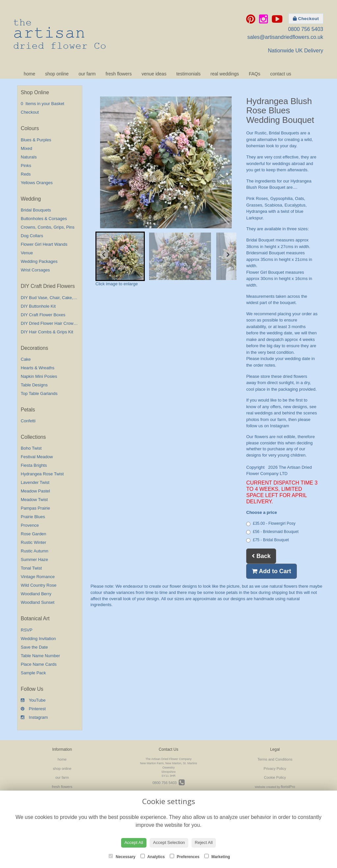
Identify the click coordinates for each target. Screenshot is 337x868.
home (29, 74)
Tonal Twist (31, 568)
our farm (87, 74)
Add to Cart (271, 571)
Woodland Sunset (38, 602)
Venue (27, 253)
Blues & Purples (36, 140)
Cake (26, 359)
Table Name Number (40, 656)
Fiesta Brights (34, 465)
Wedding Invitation (38, 639)
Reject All (204, 842)
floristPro (288, 787)
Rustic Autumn (35, 551)
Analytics (153, 856)
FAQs (255, 74)
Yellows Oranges (37, 183)
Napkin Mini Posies (39, 376)
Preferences (185, 856)
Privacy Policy (275, 769)
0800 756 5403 (306, 29)
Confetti (28, 421)
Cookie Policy (275, 777)
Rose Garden (33, 534)
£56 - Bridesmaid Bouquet (272, 532)
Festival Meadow (37, 457)
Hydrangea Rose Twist (42, 474)
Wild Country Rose (39, 585)
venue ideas (154, 74)
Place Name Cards (39, 664)
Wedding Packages (39, 261)
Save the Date (34, 647)
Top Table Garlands (39, 393)
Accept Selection (169, 842)
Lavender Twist (35, 482)
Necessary (122, 856)
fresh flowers (119, 74)
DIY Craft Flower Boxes (43, 315)
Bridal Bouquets (36, 210)
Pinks (26, 166)
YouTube (33, 700)
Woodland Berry (36, 594)
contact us (281, 74)
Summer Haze (34, 560)
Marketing (217, 856)
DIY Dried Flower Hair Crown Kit (51, 323)
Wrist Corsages (35, 270)
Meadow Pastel (35, 491)
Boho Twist (31, 448)
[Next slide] (228, 255)
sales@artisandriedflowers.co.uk (285, 37)
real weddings (225, 74)
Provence (30, 525)
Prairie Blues (33, 517)
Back (261, 556)
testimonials (189, 74)
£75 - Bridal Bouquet (267, 540)
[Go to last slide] (104, 255)
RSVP (26, 630)
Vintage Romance (38, 577)
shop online (57, 74)
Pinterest (33, 709)
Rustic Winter (33, 542)
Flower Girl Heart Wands (44, 244)
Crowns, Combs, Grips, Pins (48, 227)
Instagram (34, 717)
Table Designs (34, 385)
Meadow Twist (34, 500)
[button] (120, 256)
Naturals (29, 157)
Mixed (26, 148)
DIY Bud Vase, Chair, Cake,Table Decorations (64, 298)
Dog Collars (32, 236)
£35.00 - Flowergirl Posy (271, 524)
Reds (26, 174)
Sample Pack (33, 673)
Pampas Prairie (35, 508)
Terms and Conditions (275, 759)
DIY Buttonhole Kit (38, 306)
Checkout (306, 19)
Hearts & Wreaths (38, 368)
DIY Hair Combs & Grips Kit (47, 332)
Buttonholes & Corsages (44, 219)
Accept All (134, 842)
